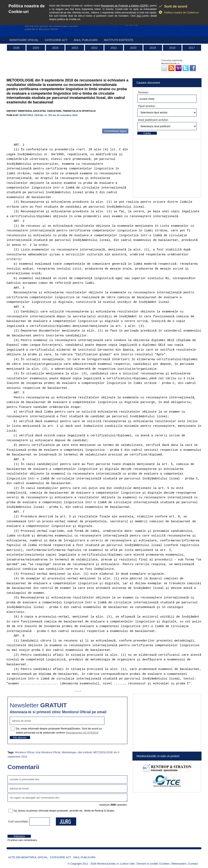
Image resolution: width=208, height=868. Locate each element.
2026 (16, 48)
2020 (133, 48)
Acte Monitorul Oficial (48, 752)
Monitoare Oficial (24, 40)
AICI (139, 16)
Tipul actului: (147, 106)
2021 (114, 48)
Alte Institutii (84, 752)
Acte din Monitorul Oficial (28, 857)
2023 (75, 48)
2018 (172, 48)
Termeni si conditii (147, 864)
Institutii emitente (119, 40)
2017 (192, 48)
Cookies (165, 864)
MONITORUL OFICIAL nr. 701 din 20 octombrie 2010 (49, 115)
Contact (193, 864)
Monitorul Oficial (24, 752)
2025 (36, 48)
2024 (55, 48)
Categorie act (56, 40)
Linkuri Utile (128, 864)
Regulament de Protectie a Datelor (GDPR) (125, 6)
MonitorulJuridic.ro (108, 864)
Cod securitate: (18, 821)
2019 (153, 48)
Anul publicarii (86, 40)
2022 (94, 48)
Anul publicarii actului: (153, 120)
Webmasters (179, 864)
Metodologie (69, 752)
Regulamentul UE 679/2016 (82, 733)
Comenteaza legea (115, 131)
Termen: (143, 92)
